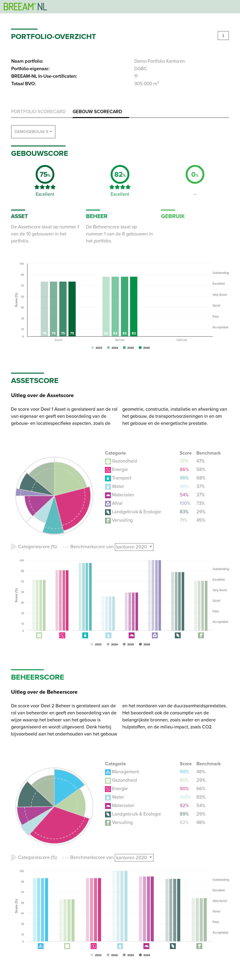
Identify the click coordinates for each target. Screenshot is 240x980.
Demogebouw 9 (32, 132)
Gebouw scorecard (97, 112)
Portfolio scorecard (38, 112)
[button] (223, 36)
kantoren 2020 (132, 547)
